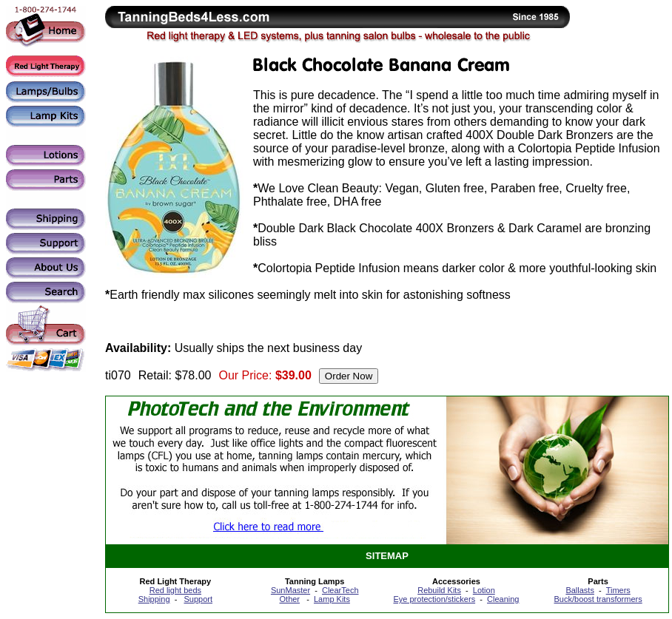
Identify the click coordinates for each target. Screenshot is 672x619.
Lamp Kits (332, 599)
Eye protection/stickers (434, 599)
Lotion (484, 590)
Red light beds (175, 590)
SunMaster (290, 590)
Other (290, 599)
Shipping (154, 599)
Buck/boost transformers (598, 599)
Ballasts (580, 590)
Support (198, 599)
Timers (618, 590)
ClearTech (340, 590)
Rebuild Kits (439, 590)
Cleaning (503, 599)
